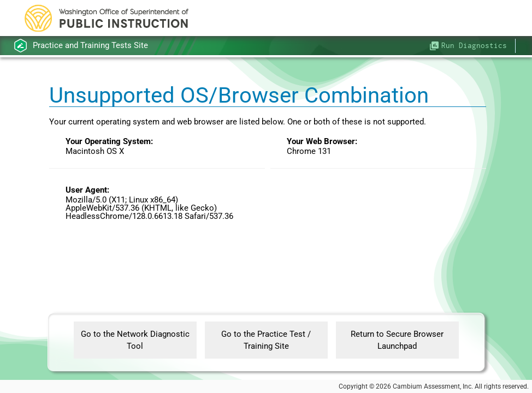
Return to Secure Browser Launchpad (397, 340)
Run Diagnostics (474, 45)
